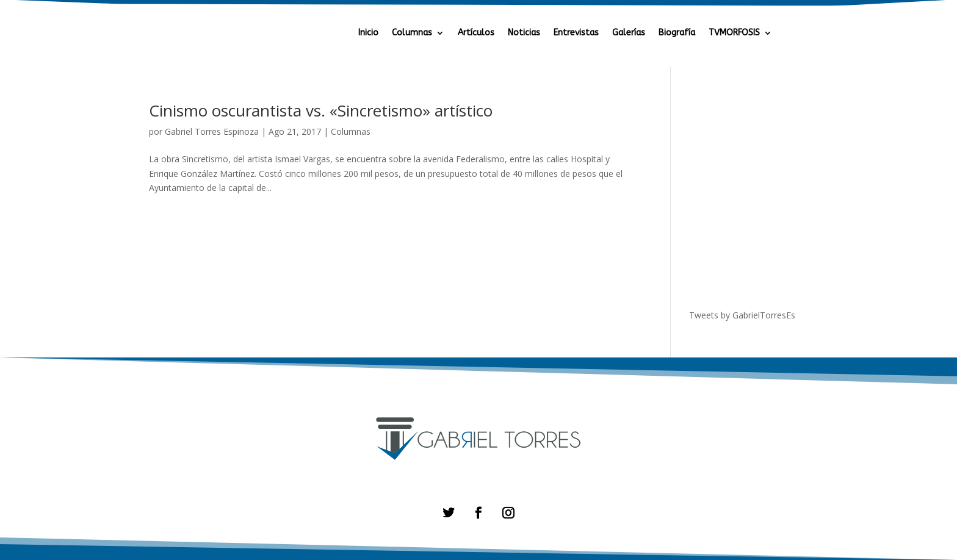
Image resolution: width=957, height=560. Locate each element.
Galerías (629, 33)
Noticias (524, 33)
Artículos (476, 33)
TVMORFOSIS (734, 33)
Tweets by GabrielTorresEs (742, 315)
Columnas (412, 33)
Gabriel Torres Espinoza (212, 131)
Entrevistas (576, 33)
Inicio (368, 33)
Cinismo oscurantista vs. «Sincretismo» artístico (321, 110)
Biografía (677, 33)
